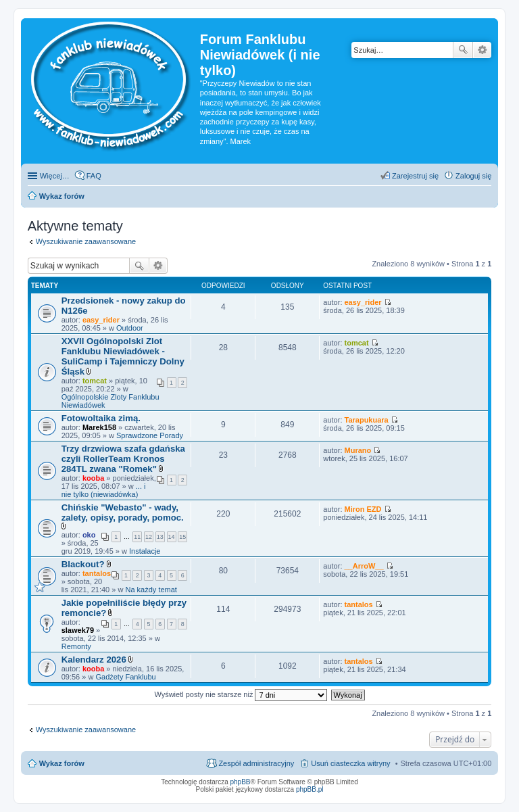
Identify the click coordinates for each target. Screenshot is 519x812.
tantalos (97, 573)
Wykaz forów (62, 763)
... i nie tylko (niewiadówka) (104, 490)
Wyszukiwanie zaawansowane (482, 50)
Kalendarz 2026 (94, 660)
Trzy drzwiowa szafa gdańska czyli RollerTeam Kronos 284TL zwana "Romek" (123, 459)
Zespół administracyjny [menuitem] (256, 763)
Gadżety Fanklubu (125, 677)
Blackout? (83, 564)
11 (137, 537)
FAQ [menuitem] (94, 176)
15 (182, 537)
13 (160, 537)
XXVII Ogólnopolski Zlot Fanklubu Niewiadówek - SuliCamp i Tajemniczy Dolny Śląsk (123, 356)
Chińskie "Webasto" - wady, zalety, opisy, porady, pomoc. (123, 512)
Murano (358, 450)
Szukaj (463, 50)
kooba (93, 478)
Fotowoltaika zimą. (101, 418)
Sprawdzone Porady (150, 435)
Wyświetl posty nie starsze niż (241, 694)
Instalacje (145, 551)
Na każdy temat (151, 590)
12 (149, 537)
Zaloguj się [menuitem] (473, 176)
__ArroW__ (364, 566)
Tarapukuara (367, 420)
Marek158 (99, 427)
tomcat (95, 381)
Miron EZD (363, 509)
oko (89, 535)
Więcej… (55, 176)
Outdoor (130, 328)
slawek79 (78, 630)
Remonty (76, 646)
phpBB (241, 782)
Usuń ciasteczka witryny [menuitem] (350, 763)
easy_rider (101, 320)
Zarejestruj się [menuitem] (415, 176)
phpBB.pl (310, 789)
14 (172, 537)
